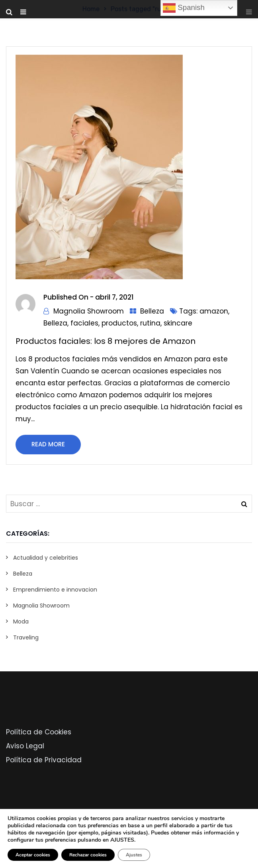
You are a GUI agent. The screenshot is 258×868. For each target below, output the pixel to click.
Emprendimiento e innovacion (55, 590)
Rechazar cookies (88, 855)
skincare (178, 323)
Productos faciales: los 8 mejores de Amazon (106, 341)
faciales (84, 323)
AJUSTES (122, 840)
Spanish (184, 8)
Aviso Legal (25, 746)
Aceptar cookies (33, 855)
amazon (214, 311)
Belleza (152, 311)
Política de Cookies (39, 732)
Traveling (26, 637)
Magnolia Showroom (89, 311)
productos (119, 323)
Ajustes (134, 855)
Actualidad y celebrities (46, 558)
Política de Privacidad (44, 760)
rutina (150, 323)
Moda (21, 621)
